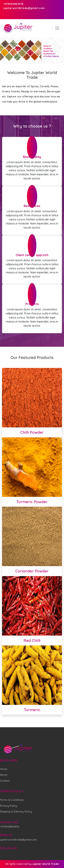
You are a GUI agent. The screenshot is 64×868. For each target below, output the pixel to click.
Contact (5, 781)
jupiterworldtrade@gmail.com (23, 8)
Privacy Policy (9, 806)
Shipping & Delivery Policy (16, 812)
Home (4, 769)
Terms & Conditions (12, 800)
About (4, 775)
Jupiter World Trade (46, 864)
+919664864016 (13, 4)
